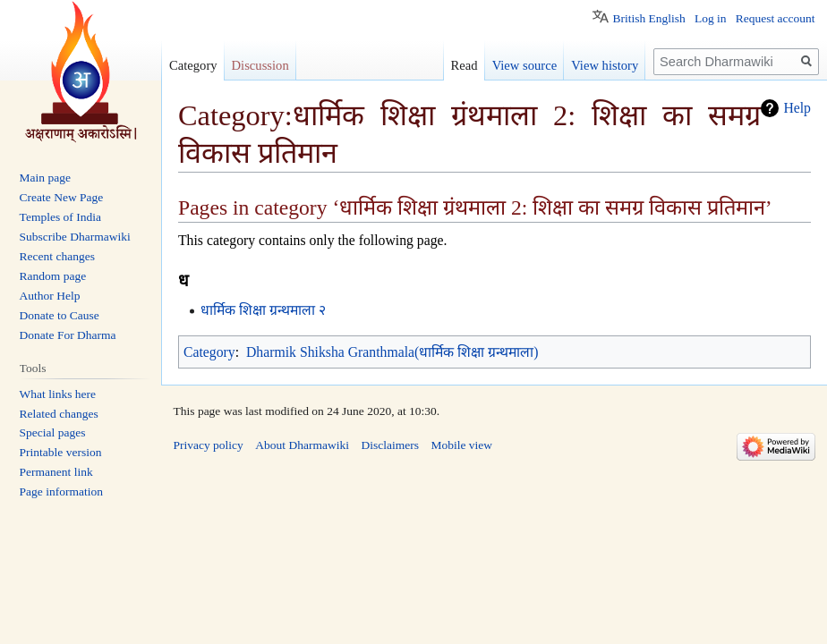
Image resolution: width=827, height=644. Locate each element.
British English (648, 18)
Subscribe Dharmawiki (75, 237)
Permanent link (56, 472)
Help (797, 108)
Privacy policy (209, 445)
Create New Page (62, 197)
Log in (711, 18)
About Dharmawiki (302, 445)
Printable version (61, 452)
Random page (53, 276)
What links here (58, 394)
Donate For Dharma (68, 335)
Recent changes (57, 256)
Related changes (59, 414)
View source (525, 65)
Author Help (50, 296)
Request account (776, 18)
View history (605, 65)
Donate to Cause (60, 315)
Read (465, 65)
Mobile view (461, 445)
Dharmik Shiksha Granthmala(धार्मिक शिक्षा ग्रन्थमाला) (392, 352)
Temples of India (60, 217)
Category (209, 352)
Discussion (260, 65)
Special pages (53, 432)
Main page (45, 178)
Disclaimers (389, 445)
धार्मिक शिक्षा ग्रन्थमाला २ (263, 310)
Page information (61, 491)
